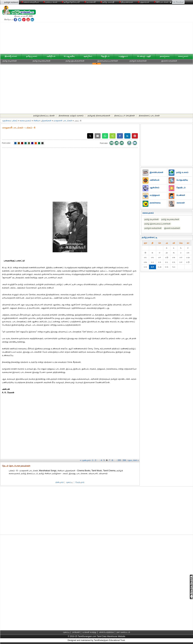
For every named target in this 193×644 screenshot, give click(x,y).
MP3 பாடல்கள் (161, 2)
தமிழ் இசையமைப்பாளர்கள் (157, 224)
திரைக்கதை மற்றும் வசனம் (71, 116)
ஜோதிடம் (105, 56)
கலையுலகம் (183, 56)
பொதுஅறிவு (69, 56)
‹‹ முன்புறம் (85, 460)
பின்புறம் (60, 482)
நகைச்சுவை (165, 56)
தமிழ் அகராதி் (108, 2)
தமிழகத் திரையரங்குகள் (99, 116)
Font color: (6, 143)
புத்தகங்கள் (144, 2)
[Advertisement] (129, 30)
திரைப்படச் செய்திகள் (124, 116)
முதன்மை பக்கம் (10, 121)
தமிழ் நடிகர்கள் (10, 61)
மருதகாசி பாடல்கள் (63, 121)
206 (124, 460)
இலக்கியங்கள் (11, 56)
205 (119, 460)
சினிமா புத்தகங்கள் (42, 121)
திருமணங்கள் (126, 2)
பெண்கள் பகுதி (144, 56)
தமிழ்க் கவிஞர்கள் (138, 61)
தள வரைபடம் (123, 632)
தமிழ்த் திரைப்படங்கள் (44, 116)
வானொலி (90, 2)
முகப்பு (69, 482)
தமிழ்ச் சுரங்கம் (11, 2)
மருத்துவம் (123, 56)
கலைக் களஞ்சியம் (30, 2)
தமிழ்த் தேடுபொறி (71, 2)
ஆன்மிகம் (88, 56)
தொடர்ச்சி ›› (133, 460)
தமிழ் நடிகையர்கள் (42, 61)
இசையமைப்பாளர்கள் (108, 61)
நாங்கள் (76, 632)
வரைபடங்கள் (50, 2)
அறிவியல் (51, 56)
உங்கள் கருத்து (89, 632)
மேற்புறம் (80, 482)
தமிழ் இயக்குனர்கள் (75, 61)
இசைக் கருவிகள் (169, 61)
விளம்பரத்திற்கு (106, 632)
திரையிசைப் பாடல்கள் (149, 116)
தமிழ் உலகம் (32, 56)
